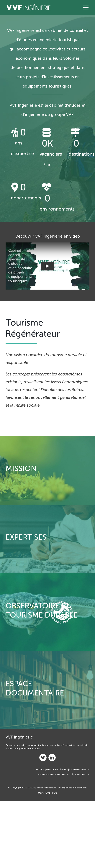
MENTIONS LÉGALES (57, 769)
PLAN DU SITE (82, 775)
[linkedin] (52, 758)
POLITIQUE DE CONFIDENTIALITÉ (55, 775)
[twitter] (43, 758)
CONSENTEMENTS (79, 769)
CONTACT (39, 769)
